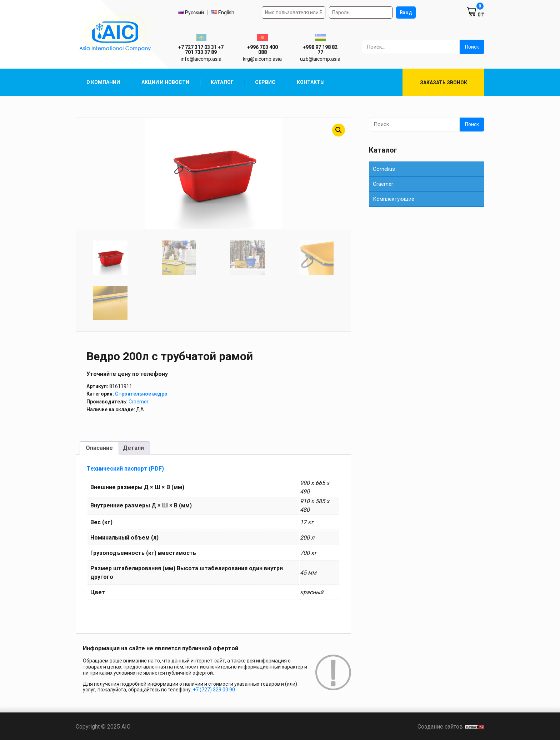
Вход (406, 13)
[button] (339, 130)
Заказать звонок (444, 83)
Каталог (222, 82)
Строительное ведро (141, 393)
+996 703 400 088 (262, 50)
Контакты (311, 82)
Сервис (265, 82)
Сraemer (383, 184)
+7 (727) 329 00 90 (214, 689)
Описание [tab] (99, 447)
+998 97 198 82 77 (320, 50)
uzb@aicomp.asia (320, 59)
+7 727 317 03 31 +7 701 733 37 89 (201, 50)
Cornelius (384, 169)
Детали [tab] (133, 447)
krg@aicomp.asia (262, 59)
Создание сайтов (451, 726)
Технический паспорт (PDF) (125, 468)
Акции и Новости (165, 82)
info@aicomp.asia (201, 59)
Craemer (139, 401)
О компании (103, 82)
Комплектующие (394, 199)
